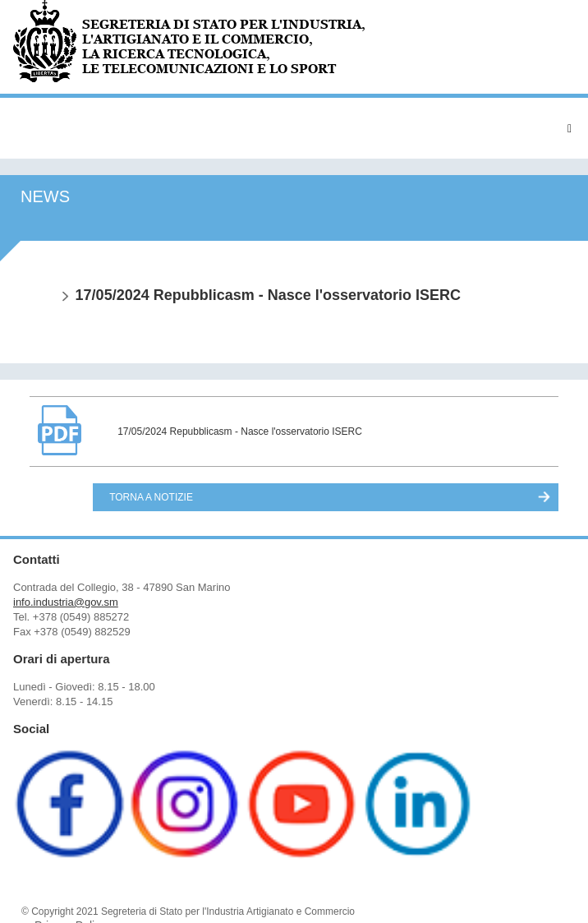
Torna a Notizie (151, 497)
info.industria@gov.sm (66, 602)
